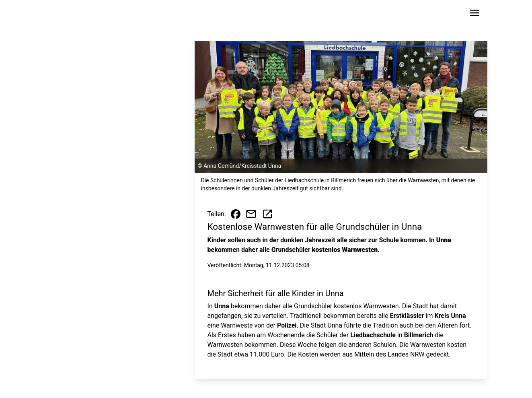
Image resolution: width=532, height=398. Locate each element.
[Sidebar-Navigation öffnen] (474, 14)
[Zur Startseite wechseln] (71, 14)
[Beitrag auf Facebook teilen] (236, 214)
